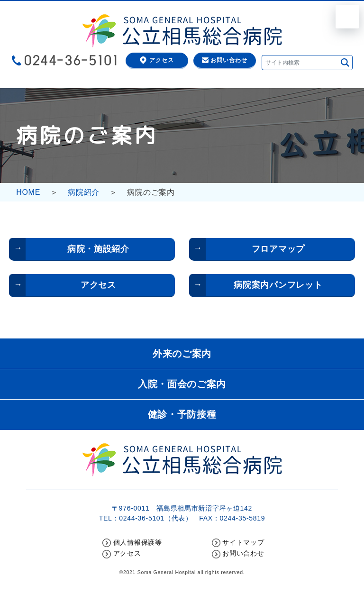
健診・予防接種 (182, 414)
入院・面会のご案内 (182, 384)
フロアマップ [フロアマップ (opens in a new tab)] (278, 249)
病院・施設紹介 (98, 249)
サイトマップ (243, 542)
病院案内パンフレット (278, 285)
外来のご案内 (182, 354)
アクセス (162, 60)
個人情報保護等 (138, 542)
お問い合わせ (229, 60)
